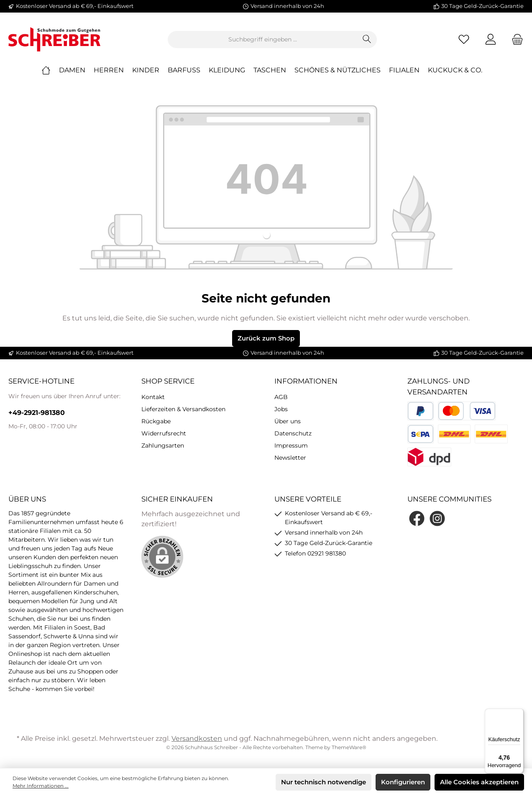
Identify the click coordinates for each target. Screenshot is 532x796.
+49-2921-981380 (37, 413)
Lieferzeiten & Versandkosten (183, 409)
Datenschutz (293, 433)
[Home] (50, 70)
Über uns (288, 421)
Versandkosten (197, 738)
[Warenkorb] (515, 40)
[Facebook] (417, 518)
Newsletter (290, 458)
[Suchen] (367, 40)
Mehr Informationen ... (41, 786)
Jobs (281, 409)
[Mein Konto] (491, 40)
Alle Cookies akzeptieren (479, 782)
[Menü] (519, 714)
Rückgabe (156, 421)
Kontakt (153, 397)
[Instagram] (437, 518)
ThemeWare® (349, 747)
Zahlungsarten (163, 445)
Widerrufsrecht (164, 433)
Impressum (291, 445)
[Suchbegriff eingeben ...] (263, 40)
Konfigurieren (403, 782)
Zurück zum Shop (266, 338)
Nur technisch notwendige (324, 782)
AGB (281, 397)
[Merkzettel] (464, 40)
